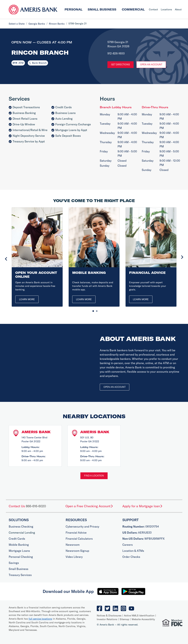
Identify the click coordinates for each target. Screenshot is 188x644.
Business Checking (21, 526)
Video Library (74, 557)
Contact (153, 9)
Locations (166, 9)
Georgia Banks (37, 24)
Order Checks (131, 557)
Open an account (115, 387)
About (178, 9)
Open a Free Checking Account (89, 506)
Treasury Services (20, 575)
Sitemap (124, 619)
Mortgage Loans (19, 551)
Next (182, 257)
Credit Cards (17, 539)
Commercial (133, 9)
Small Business (102, 9)
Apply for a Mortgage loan (143, 506)
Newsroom (73, 545)
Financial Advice (76, 533)
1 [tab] (92, 310)
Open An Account (151, 64)
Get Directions (121, 64)
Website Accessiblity (143, 619)
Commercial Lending (22, 533)
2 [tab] (96, 310)
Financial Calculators (79, 539)
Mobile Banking (19, 545)
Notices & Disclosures (109, 616)
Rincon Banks (57, 24)
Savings (14, 563)
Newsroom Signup (77, 551)
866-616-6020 (36, 506)
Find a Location (94, 476)
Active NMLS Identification (139, 616)
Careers (128, 545)
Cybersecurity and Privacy (82, 526)
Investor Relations (107, 619)
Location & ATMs (133, 551)
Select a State (17, 24)
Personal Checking (21, 557)
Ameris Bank (36, 432)
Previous (6, 259)
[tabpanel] (37, 257)
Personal (73, 9)
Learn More (27, 299)
